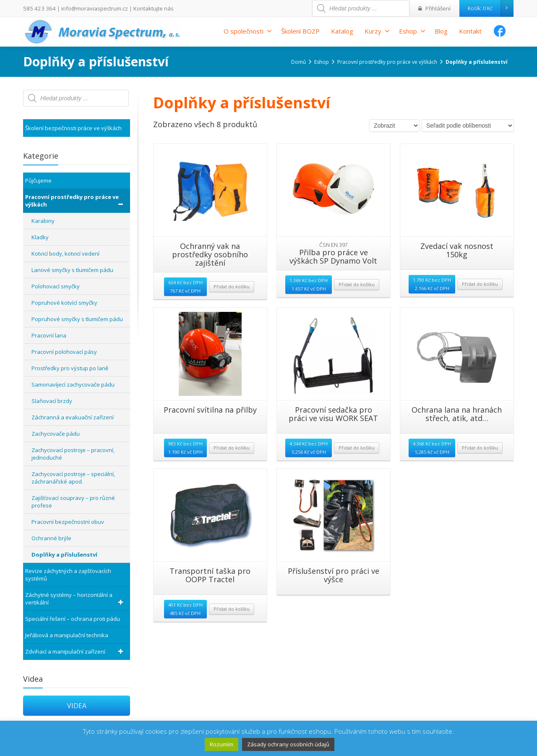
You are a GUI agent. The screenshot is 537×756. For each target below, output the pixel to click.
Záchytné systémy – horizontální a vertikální (76, 599)
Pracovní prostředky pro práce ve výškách (76, 201)
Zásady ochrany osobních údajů (288, 744)
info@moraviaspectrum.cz (89, 8)
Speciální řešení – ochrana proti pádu (73, 619)
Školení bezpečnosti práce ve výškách (73, 128)
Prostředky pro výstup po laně (70, 368)
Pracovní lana (49, 335)
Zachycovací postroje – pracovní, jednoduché (73, 454)
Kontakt (470, 31)
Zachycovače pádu (56, 434)
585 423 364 (38, 8)
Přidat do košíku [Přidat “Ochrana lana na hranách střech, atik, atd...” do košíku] (480, 448)
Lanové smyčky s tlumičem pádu (72, 270)
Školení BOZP (300, 31)
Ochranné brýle (51, 538)
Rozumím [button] (222, 744)
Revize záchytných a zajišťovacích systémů (68, 575)
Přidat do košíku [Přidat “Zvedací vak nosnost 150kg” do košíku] (480, 284)
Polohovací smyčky (56, 286)
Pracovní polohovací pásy (64, 352)
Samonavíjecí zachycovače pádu (73, 385)
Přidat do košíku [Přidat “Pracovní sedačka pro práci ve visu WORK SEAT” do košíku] (357, 448)
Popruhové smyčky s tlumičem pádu (77, 319)
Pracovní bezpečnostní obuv (68, 522)
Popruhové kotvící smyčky (64, 303)
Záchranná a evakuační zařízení (73, 417)
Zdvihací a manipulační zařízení (76, 651)
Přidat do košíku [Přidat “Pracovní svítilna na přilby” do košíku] (232, 448)
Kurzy (377, 31)
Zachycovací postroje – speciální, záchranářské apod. (73, 478)
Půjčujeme (38, 180)
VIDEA (77, 706)
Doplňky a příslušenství (64, 555)
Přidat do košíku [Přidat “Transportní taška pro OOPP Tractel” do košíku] (232, 609)
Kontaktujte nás (144, 8)
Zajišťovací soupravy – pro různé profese (73, 502)
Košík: (490, 8)
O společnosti (248, 31)
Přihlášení (436, 8)
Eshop (412, 31)
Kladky (40, 237)
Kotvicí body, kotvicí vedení (65, 254)
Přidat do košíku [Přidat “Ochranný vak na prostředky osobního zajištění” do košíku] (232, 286)
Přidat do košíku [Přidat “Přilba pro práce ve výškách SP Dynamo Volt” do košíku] (357, 284)
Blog (441, 31)
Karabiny (43, 221)
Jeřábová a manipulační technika (67, 635)
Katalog (342, 31)
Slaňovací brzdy (52, 401)
